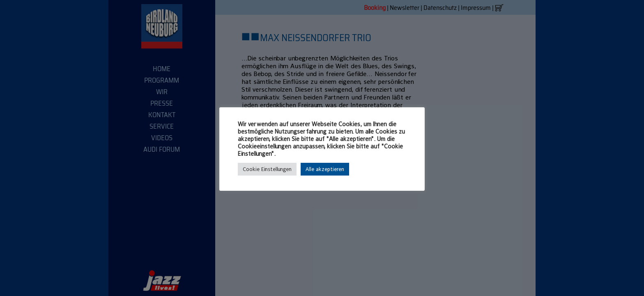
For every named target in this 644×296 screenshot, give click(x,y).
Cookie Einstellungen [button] (267, 169)
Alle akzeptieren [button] (325, 169)
